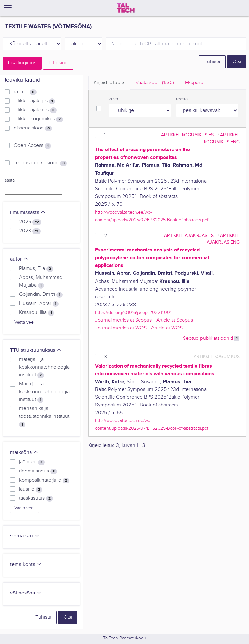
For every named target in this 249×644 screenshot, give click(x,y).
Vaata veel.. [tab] (155, 83)
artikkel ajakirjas (34, 101)
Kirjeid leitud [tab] (109, 83)
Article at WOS (167, 328)
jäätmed (32, 462)
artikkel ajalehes (35, 110)
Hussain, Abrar (39, 304)
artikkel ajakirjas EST (190, 235)
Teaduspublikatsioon (40, 163)
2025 (30, 222)
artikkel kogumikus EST (189, 135)
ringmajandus (38, 471)
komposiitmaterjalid (44, 480)
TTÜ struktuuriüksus (36, 350)
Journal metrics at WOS (121, 328)
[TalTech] (126, 8)
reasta (182, 99)
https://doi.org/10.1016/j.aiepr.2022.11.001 (133, 312)
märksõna (24, 453)
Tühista (212, 62)
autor (19, 259)
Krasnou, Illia (37, 313)
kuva (113, 99)
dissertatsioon (33, 128)
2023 (30, 231)
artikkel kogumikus (38, 119)
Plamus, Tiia (36, 269)
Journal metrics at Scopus (123, 320)
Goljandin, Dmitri (41, 294)
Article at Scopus (175, 320)
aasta (10, 180)
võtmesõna (26, 593)
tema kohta (26, 565)
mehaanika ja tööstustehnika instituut (44, 416)
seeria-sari (25, 536)
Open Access (32, 146)
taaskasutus (36, 498)
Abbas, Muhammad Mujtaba (41, 282)
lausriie (31, 489)
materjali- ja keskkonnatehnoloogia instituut (44, 367)
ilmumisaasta (28, 212)
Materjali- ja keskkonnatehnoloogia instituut (44, 392)
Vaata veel (24, 322)
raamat (25, 92)
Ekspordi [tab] (195, 83)
